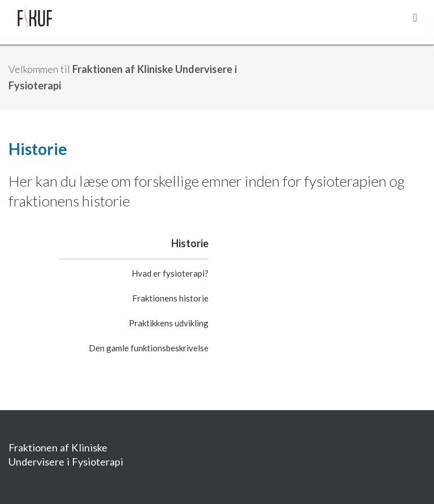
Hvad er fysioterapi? (170, 273)
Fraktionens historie (170, 298)
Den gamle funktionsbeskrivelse (149, 348)
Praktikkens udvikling (169, 323)
